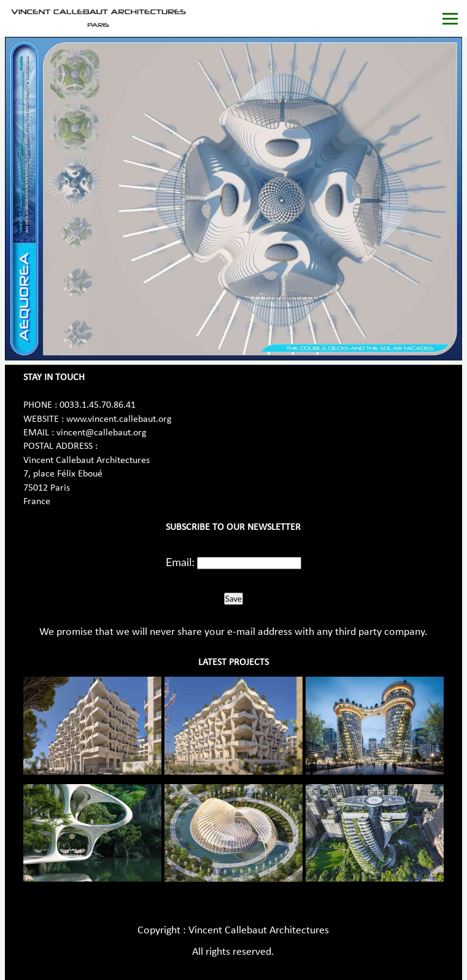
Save (233, 599)
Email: (180, 562)
